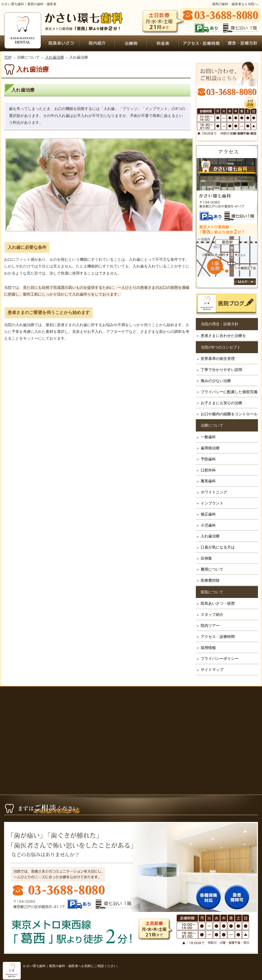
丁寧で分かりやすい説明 (221, 370)
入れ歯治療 (210, 536)
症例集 (206, 558)
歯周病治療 (210, 448)
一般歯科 (208, 437)
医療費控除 (210, 580)
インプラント (212, 503)
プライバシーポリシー (220, 658)
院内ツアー (210, 626)
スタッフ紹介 (212, 614)
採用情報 (208, 648)
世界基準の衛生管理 (218, 359)
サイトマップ (212, 670)
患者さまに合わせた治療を (223, 336)
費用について (212, 569)
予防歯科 (208, 459)
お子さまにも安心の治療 (221, 403)
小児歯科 (208, 525)
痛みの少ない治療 (216, 381)
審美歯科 (208, 481)
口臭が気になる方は (218, 547)
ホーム (22, 43)
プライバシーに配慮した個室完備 (229, 392)
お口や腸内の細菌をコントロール (229, 414)
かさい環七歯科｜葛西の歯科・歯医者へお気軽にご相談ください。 (72, 966)
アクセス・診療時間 (218, 637)
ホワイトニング (214, 492)
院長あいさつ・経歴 (218, 603)
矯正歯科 (208, 514)
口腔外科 (208, 470)
